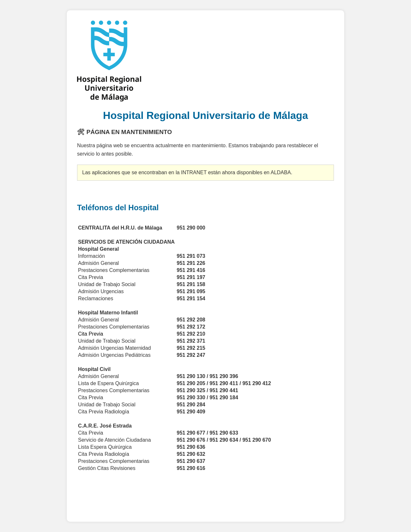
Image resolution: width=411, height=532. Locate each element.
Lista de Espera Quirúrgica (108, 383)
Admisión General (98, 320)
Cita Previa (91, 397)
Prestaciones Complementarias (114, 390)
